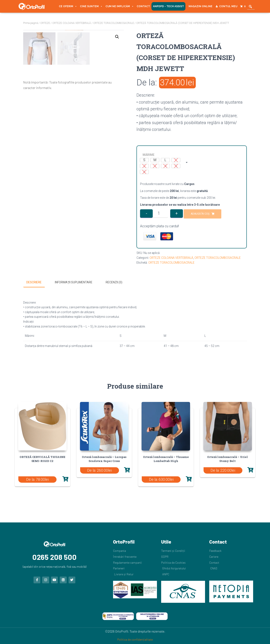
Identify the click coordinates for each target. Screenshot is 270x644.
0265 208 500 (54, 557)
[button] (117, 37)
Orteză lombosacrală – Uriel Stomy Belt (227, 459)
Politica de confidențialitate (135, 639)
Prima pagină (31, 23)
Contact (143, 6)
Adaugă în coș (200, 214)
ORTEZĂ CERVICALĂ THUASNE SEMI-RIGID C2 (43, 459)
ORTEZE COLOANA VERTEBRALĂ (72, 23)
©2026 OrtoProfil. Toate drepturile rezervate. (135, 631)
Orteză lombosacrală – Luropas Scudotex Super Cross (104, 459)
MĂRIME (148, 155)
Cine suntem (91, 6)
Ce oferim (68, 6)
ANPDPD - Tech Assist (168, 6)
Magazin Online (200, 6)
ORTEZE (45, 23)
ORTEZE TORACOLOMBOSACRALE (114, 23)
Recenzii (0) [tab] (114, 282)
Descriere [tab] (34, 282)
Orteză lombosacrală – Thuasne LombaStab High (166, 459)
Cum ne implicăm (120, 6)
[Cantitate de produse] (160, 214)
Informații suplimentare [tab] (74, 282)
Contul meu (228, 6)
